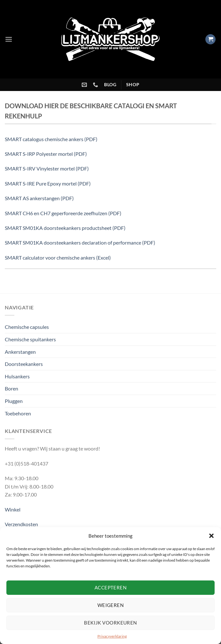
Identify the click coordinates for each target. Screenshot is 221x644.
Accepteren (111, 587)
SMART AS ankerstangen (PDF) (39, 198)
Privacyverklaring (112, 636)
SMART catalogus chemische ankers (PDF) (51, 139)
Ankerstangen (20, 352)
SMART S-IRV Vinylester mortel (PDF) (47, 168)
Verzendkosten (21, 524)
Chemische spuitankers (30, 339)
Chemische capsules (27, 327)
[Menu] (9, 39)
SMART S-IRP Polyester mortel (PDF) (46, 154)
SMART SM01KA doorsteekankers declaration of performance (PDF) (80, 242)
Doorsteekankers (24, 364)
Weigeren (111, 605)
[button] (211, 536)
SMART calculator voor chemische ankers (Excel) (58, 258)
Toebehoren (18, 413)
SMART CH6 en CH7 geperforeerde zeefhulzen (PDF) (63, 213)
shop (133, 85)
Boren (11, 388)
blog (110, 85)
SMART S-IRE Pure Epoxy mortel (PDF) (48, 183)
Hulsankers (17, 376)
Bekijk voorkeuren (111, 623)
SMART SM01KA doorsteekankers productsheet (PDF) (65, 228)
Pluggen (14, 401)
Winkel (13, 509)
